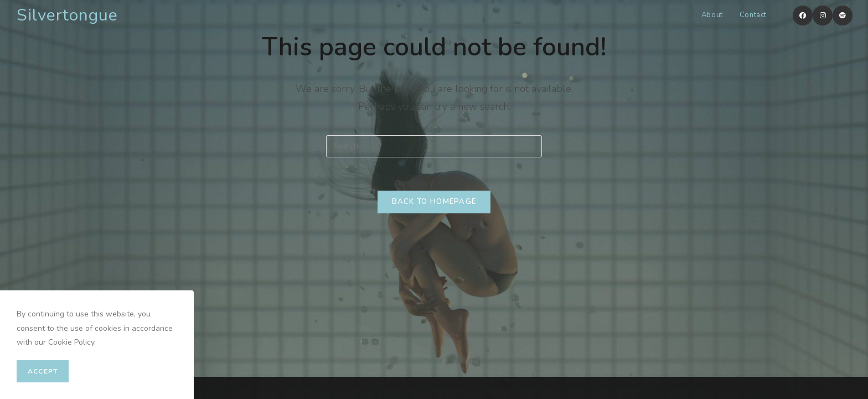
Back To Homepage (434, 202)
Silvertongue (67, 15)
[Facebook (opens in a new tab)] (803, 16)
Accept (43, 371)
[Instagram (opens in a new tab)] (823, 16)
